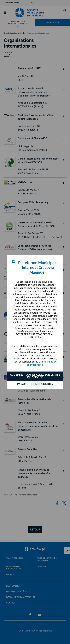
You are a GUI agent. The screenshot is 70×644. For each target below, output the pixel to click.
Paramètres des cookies (35, 384)
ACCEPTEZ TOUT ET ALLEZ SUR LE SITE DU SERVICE (35, 376)
